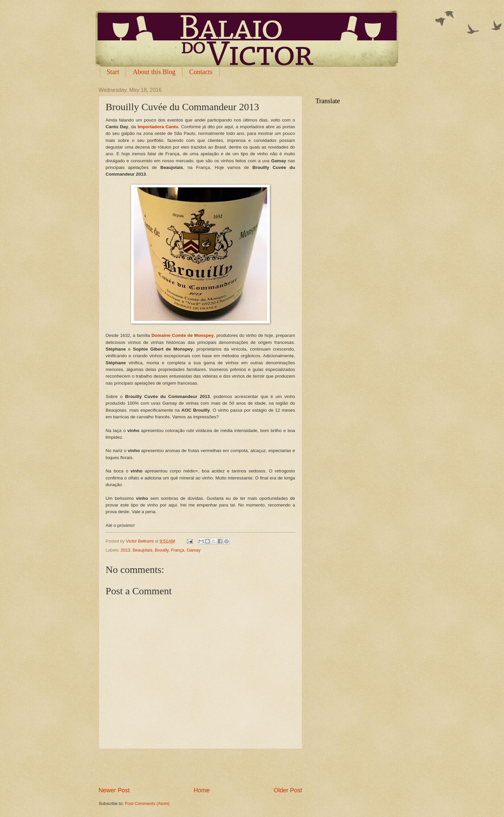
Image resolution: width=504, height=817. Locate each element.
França (177, 550)
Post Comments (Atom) (147, 803)
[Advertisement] (200, 768)
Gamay (194, 550)
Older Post (288, 790)
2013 (126, 550)
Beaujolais (142, 550)
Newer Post (114, 790)
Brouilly (162, 550)
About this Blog (154, 72)
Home (201, 790)
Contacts (201, 72)
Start (113, 72)
